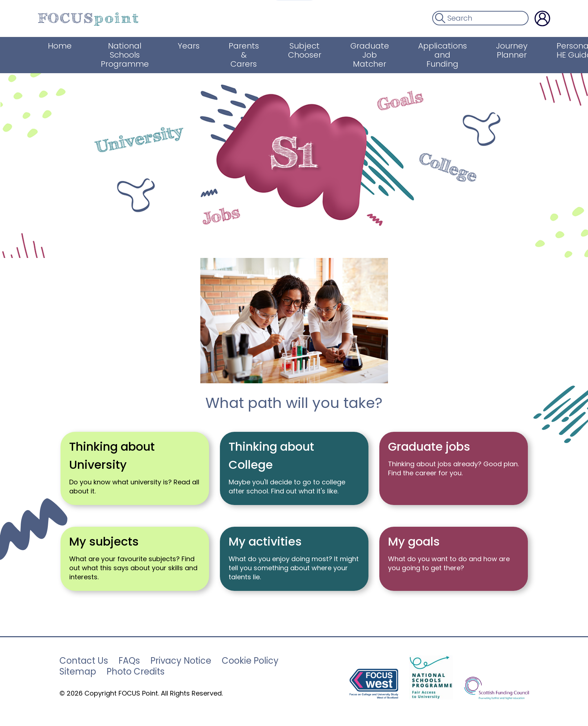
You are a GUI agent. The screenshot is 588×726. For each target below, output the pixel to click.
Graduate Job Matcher (368, 55)
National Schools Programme (123, 55)
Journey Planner (510, 50)
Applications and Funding (441, 55)
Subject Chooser (303, 50)
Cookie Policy (250, 661)
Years (187, 46)
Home (58, 46)
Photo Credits (135, 672)
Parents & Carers (242, 55)
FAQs (129, 661)
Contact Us (84, 661)
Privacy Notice (181, 661)
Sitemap (78, 672)
